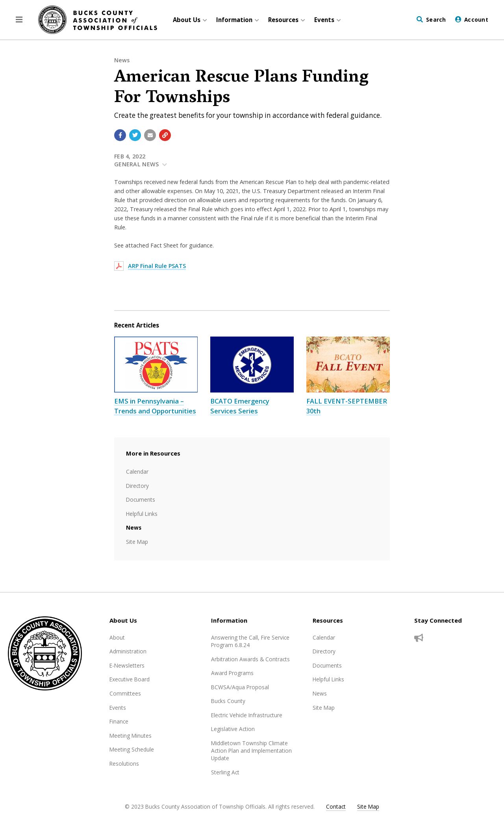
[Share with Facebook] (120, 135)
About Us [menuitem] (187, 20)
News (122, 60)
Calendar (137, 472)
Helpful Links (142, 514)
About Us (123, 620)
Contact (336, 806)
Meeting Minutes (131, 736)
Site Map (137, 542)
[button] (19, 20)
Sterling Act (225, 772)
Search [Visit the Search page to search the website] (436, 20)
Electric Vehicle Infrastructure (247, 715)
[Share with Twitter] (135, 135)
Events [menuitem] (324, 20)
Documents (141, 499)
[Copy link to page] (165, 135)
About (117, 637)
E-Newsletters (127, 665)
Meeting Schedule (132, 749)
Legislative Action (233, 729)
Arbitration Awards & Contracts (250, 659)
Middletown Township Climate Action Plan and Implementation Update (251, 751)
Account (476, 20)
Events (118, 708)
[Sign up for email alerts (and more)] (419, 638)
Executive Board (130, 679)
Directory (137, 486)
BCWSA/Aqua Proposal (240, 687)
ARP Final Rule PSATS (157, 266)
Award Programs (232, 673)
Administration (128, 651)
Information (229, 620)
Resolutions (124, 764)
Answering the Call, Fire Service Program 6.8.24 (250, 641)
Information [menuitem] (234, 20)
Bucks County (228, 701)
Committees (125, 693)
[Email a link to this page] (150, 135)
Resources (328, 620)
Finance (119, 721)
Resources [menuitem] (283, 20)
